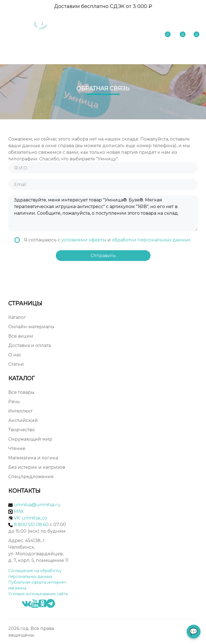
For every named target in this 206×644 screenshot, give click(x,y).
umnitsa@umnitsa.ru (37, 505)
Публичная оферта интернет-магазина (38, 585)
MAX (16, 511)
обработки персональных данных (151, 240)
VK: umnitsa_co (31, 518)
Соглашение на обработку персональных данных (35, 574)
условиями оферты (84, 240)
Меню (184, 55)
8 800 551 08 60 (144, 23)
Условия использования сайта (38, 594)
